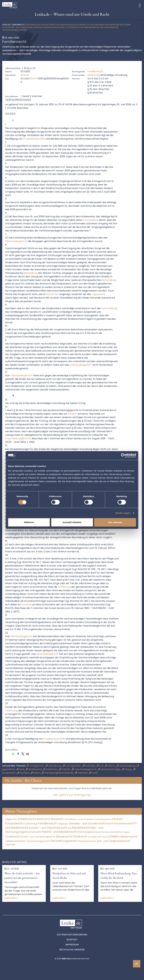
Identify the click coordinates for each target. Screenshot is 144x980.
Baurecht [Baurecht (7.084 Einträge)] (57, 819)
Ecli (100, 766)
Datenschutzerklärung (72, 935)
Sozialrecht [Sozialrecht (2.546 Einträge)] (13, 837)
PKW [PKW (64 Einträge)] (80, 832)
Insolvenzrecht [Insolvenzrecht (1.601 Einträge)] (124, 823)
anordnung (54, 766)
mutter (65, 769)
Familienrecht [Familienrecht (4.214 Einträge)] (47, 823)
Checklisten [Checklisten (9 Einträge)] (70, 819)
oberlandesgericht (84, 769)
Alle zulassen (115, 522)
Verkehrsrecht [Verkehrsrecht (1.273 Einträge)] (128, 837)
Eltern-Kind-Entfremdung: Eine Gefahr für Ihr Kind (119, 875)
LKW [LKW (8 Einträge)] (70, 828)
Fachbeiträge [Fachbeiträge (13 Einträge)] (30, 824)
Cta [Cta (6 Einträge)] (96, 819)
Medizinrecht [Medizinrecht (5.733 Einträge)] (81, 828)
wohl (93, 773)
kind (20, 769)
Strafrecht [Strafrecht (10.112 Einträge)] (80, 837)
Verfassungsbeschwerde (58, 773)
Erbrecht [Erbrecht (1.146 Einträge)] (117, 819)
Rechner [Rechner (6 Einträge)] (106, 832)
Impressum (72, 945)
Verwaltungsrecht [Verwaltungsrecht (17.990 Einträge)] (64, 841)
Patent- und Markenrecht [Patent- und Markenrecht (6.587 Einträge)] (59, 832)
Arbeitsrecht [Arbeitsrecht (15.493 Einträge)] (27, 819)
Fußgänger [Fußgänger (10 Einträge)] (63, 824)
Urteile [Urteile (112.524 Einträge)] (113, 836)
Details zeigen (123, 513)
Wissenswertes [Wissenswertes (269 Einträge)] (87, 841)
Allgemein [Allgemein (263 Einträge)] (11, 819)
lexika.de (6, 25)
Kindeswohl (34, 769)
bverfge (89, 766)
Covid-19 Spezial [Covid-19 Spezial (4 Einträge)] (85, 819)
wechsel (81, 773)
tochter (23, 773)
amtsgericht (35, 766)
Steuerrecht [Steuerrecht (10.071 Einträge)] (64, 837)
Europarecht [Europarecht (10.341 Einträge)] (14, 823)
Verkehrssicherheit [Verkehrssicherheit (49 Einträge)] (15, 841)
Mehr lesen (11, 898)
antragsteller (72, 766)
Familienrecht (18, 25)
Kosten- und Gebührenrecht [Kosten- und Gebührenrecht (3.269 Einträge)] (48, 828)
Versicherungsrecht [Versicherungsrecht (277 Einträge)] (38, 841)
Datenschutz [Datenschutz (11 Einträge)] (105, 819)
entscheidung (126, 766)
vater (36, 773)
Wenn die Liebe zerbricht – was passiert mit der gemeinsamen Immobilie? (22, 878)
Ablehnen (29, 522)
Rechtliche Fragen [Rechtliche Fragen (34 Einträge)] (120, 832)
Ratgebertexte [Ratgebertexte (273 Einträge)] (92, 832)
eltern (110, 766)
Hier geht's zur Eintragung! (72, 795)
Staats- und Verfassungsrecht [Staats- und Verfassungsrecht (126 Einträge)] (38, 837)
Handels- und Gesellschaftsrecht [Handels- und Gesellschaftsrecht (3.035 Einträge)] (91, 823)
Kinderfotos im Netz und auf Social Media (69, 875)
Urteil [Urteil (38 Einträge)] (105, 837)
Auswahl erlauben (72, 522)
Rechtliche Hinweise (72, 950)
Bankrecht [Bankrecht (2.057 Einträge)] (44, 819)
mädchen (51, 769)
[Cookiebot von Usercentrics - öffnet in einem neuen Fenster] (123, 455)
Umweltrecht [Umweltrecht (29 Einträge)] (95, 837)
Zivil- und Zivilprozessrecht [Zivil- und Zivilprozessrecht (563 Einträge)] (113, 841)
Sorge (127, 769)
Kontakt (72, 940)
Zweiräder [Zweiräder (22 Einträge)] (10, 845)
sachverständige (109, 769)
